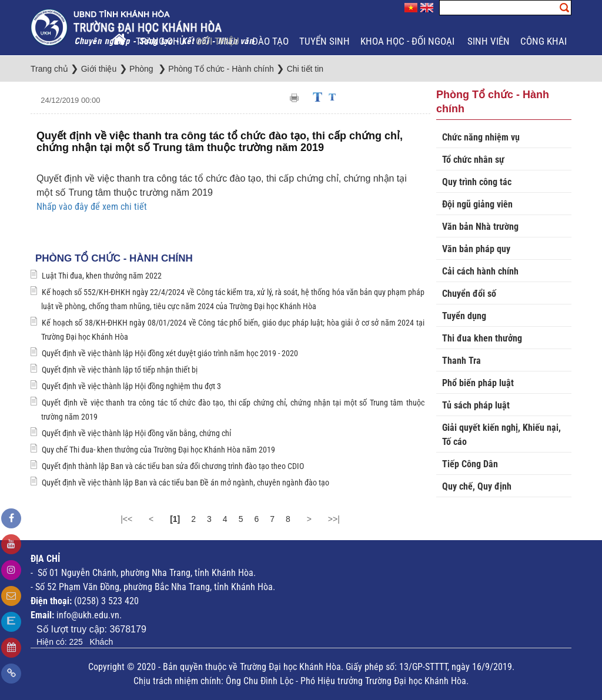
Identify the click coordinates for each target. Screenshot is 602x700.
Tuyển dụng (464, 316)
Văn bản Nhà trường (480, 227)
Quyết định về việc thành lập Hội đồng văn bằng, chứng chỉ (136, 433)
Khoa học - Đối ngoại (409, 41)
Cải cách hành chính (480, 271)
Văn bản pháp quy (476, 249)
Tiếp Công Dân (470, 464)
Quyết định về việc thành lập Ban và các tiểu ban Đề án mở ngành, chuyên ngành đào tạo (185, 483)
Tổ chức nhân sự (473, 160)
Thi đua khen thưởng (482, 338)
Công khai (545, 41)
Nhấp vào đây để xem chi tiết (92, 207)
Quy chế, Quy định (477, 486)
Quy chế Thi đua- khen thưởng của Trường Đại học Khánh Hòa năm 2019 (158, 450)
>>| (334, 519)
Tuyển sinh (325, 41)
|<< (126, 519)
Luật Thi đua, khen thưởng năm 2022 (102, 276)
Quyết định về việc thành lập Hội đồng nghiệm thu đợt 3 (131, 386)
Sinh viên (489, 41)
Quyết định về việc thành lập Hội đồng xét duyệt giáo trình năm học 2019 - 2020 (170, 353)
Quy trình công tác (477, 182)
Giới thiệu (219, 41)
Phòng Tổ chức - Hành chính (114, 258)
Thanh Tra (461, 361)
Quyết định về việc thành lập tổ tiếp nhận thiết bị (120, 370)
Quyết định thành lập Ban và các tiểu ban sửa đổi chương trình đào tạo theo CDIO (173, 466)
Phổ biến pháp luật (478, 383)
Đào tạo (270, 41)
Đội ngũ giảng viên (477, 204)
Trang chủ (160, 41)
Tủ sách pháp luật (476, 405)
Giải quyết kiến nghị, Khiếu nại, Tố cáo (501, 435)
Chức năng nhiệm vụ (481, 137)
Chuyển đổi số (469, 294)
